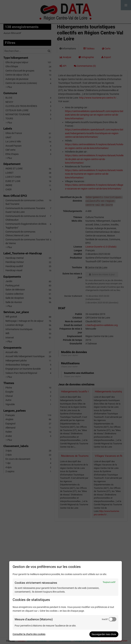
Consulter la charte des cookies (29, 634)
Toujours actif (109, 582)
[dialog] (65, 601)
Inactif (105, 619)
